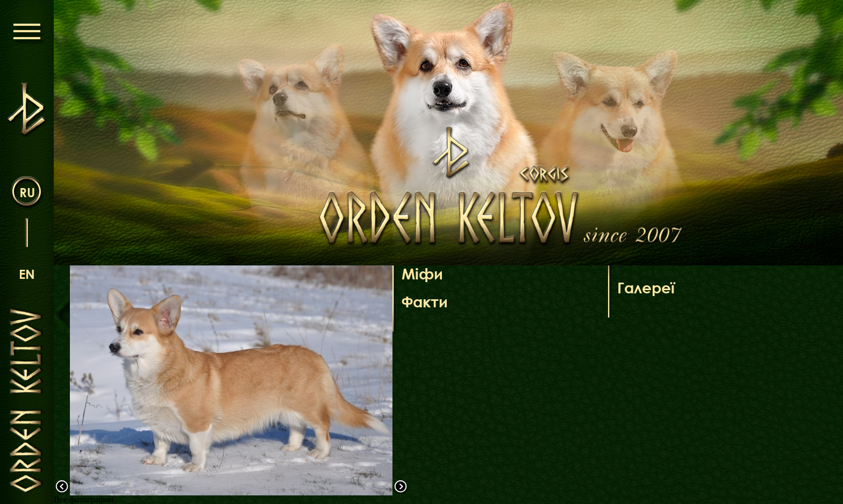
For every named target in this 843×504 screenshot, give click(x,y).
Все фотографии (84, 499)
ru (27, 192)
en (27, 274)
